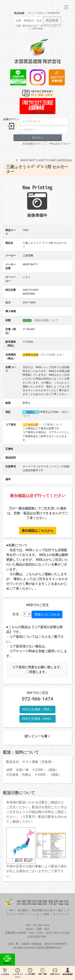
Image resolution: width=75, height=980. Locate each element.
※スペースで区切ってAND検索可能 (43, 13)
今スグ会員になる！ (53, 355)
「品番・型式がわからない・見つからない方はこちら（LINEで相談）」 (38, 27)
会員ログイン (11, 119)
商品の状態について (47, 320)
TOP (11, 910)
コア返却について (52, 425)
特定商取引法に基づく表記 (47, 910)
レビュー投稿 (41, 914)
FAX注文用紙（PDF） (37, 709)
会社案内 (23, 910)
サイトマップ (61, 914)
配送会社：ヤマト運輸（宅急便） (30, 762)
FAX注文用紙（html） (38, 719)
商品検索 (19, 13)
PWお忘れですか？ (60, 144)
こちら (43, 637)
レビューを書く (38, 736)
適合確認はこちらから (38, 531)
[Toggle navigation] (66, 7)
